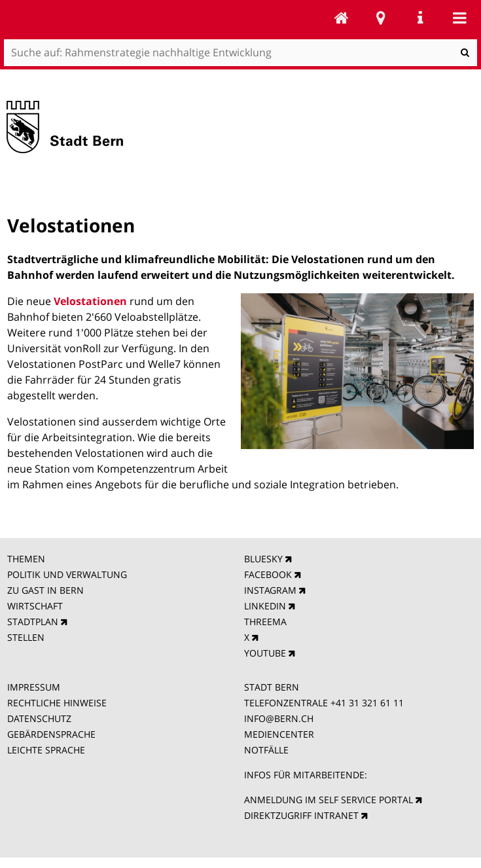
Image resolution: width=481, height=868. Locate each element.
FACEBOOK (268, 574)
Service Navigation (420, 18)
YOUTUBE (265, 653)
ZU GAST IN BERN (45, 590)
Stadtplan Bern (381, 18)
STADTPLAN (33, 622)
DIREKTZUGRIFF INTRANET (301, 815)
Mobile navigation (459, 18)
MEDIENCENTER (279, 734)
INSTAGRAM (270, 590)
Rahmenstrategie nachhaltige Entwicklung (342, 18)
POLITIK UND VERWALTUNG (67, 574)
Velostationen (92, 301)
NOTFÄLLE (266, 750)
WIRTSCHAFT (35, 606)
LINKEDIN (265, 606)
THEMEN (26, 559)
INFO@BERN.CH (279, 718)
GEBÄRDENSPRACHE (51, 734)
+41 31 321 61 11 (367, 703)
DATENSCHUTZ (39, 718)
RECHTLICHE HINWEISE (57, 703)
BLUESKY (263, 559)
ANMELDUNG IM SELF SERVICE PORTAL (329, 800)
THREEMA (265, 622)
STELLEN (26, 637)
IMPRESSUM (34, 687)
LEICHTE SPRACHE (46, 750)
